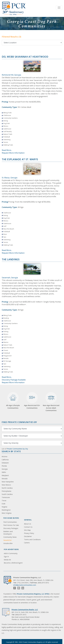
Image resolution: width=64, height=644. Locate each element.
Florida (4, 466)
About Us (28, 524)
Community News (10, 537)
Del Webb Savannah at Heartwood (25, 57)
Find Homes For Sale (11, 525)
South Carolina (7, 494)
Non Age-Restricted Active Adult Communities (51, 402)
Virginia (4, 507)
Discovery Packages (11, 528)
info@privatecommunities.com (25, 585)
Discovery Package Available (14, 380)
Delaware (5, 463)
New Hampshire (8, 482)
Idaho (4, 472)
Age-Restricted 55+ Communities (32, 401)
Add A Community (11, 553)
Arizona (4, 456)
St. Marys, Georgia (10, 178)
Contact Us (28, 527)
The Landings (11, 259)
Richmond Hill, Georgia (11, 75)
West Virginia (7, 513)
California (5, 460)
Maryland (5, 475)
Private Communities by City (17, 449)
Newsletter (8, 540)
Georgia (5, 469)
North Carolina (7, 488)
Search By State (11, 451)
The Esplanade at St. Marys (20, 159)
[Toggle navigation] (59, 8)
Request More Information (13, 153)
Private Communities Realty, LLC (25, 610)
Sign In (6, 557)
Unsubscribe (8, 543)
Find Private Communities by (19, 422)
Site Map (27, 530)
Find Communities (10, 522)
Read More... (7, 150)
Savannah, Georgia (10, 278)
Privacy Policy (29, 533)
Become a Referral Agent (13, 563)
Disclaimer (28, 536)
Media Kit (7, 560)
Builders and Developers (8, 533)
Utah (3, 504)
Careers (27, 543)
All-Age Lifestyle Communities (13, 401)
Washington (6, 510)
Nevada (5, 479)
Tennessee (6, 497)
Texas (4, 501)
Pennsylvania (6, 491)
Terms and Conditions (32, 540)
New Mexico (6, 485)
